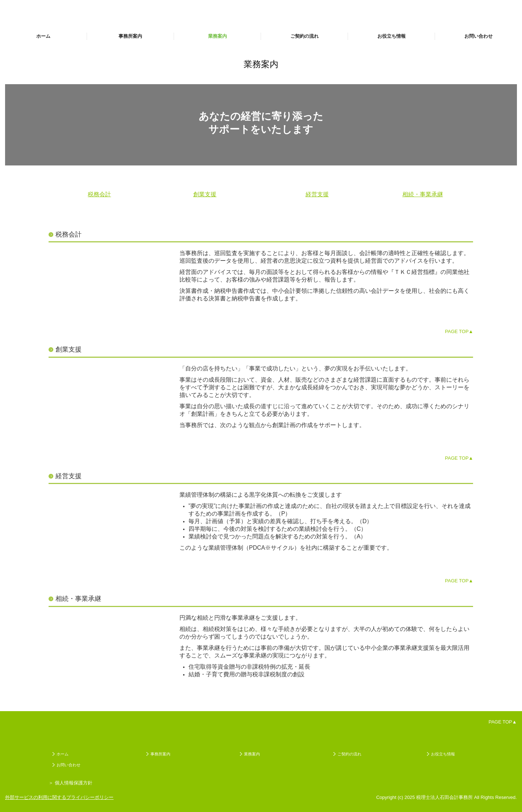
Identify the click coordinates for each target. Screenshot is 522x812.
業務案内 (217, 36)
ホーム (43, 36)
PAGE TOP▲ (459, 331)
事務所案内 (130, 36)
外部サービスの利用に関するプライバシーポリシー (59, 797)
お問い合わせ (478, 36)
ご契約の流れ (304, 36)
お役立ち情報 (391, 36)
